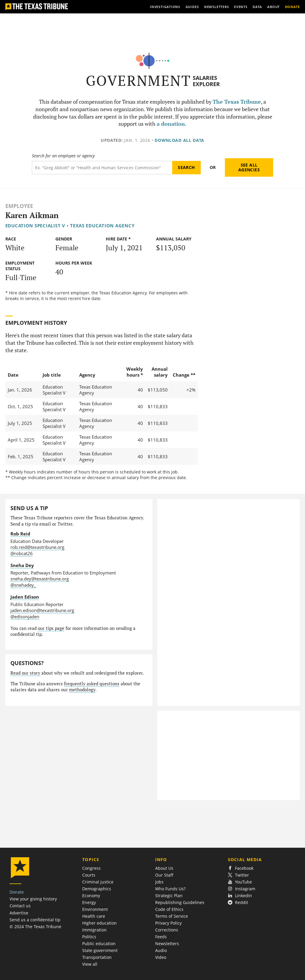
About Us (164, 868)
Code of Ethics (169, 909)
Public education (99, 943)
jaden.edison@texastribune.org (42, 610)
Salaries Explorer (206, 81)
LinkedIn (240, 896)
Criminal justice (98, 882)
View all (90, 964)
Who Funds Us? (170, 889)
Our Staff (164, 875)
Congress (91, 868)
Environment (95, 909)
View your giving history (33, 899)
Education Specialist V (35, 226)
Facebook (241, 868)
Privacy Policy (168, 923)
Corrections (167, 930)
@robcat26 (22, 553)
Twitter (238, 875)
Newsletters (167, 943)
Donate (17, 892)
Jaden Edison (25, 597)
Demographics (97, 889)
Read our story (25, 673)
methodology (82, 690)
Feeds (161, 937)
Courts (89, 875)
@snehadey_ (23, 585)
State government (100, 950)
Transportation (97, 957)
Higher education (99, 923)
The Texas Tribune (237, 102)
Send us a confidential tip (35, 920)
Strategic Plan (169, 896)
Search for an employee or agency (63, 156)
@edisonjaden (25, 616)
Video (161, 957)
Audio (161, 950)
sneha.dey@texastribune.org (40, 579)
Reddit (238, 902)
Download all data (179, 140)
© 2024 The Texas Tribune (35, 927)
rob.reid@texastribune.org (37, 547)
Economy (91, 896)
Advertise (19, 913)
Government (138, 81)
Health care (94, 916)
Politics (89, 937)
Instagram (242, 889)
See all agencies (249, 167)
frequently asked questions (92, 684)
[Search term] (102, 168)
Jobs (159, 882)
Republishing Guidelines (180, 902)
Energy (89, 902)
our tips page (51, 628)
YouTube (240, 882)
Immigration (94, 930)
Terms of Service (172, 916)
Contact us (20, 906)
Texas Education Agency (102, 226)
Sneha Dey (22, 565)
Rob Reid (20, 534)
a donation (171, 124)
